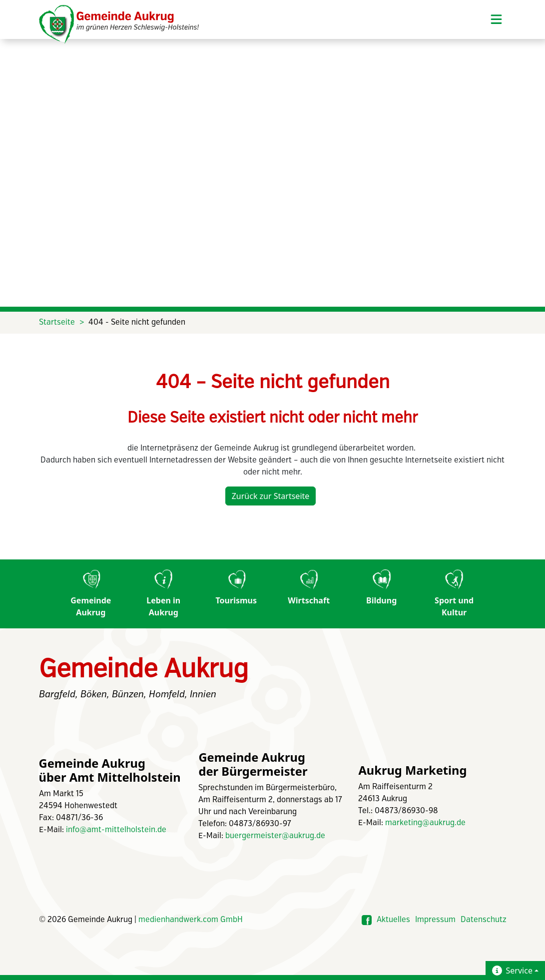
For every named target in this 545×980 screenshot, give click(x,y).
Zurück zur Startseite (271, 496)
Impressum (435, 920)
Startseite (57, 322)
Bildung (381, 588)
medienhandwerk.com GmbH (191, 920)
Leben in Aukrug (163, 594)
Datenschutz (484, 920)
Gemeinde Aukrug (91, 594)
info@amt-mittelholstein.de (116, 830)
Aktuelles (393, 920)
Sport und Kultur (454, 594)
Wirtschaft (309, 588)
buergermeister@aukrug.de (275, 836)
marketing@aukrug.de (425, 823)
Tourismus (237, 588)
